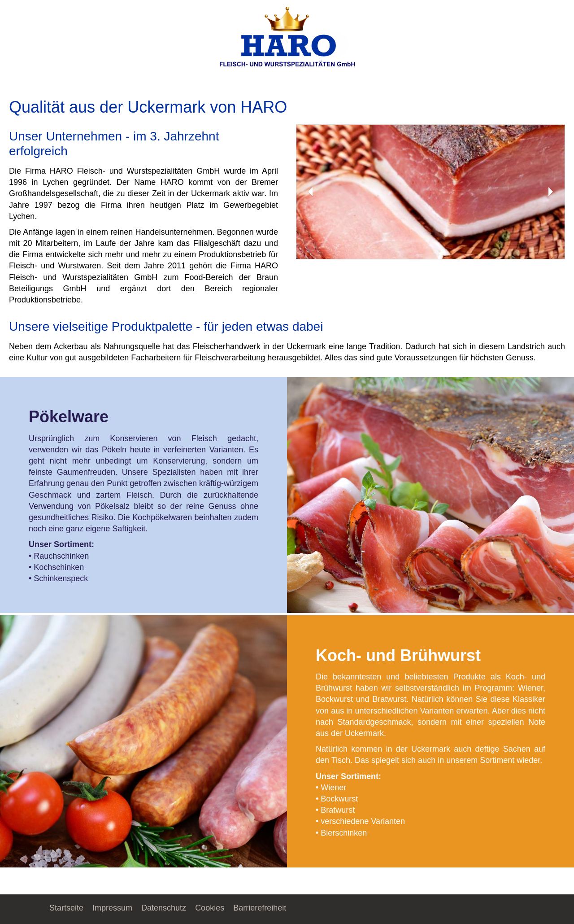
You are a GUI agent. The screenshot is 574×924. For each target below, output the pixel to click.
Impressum (112, 908)
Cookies (210, 908)
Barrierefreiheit (260, 908)
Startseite (66, 908)
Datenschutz (164, 908)
